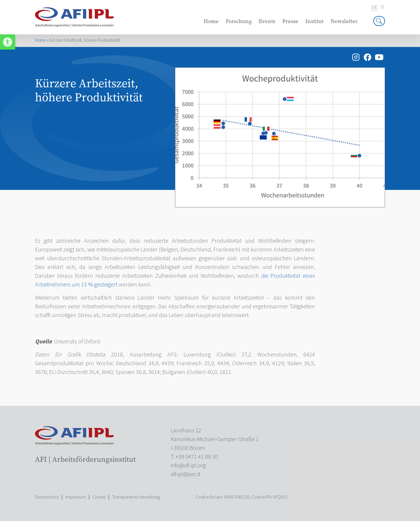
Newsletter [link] (344, 21)
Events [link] (267, 21)
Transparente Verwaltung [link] (136, 497)
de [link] (374, 8)
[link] (8, 42)
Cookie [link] (99, 497)
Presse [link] (290, 21)
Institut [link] (314, 21)
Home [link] (211, 21)
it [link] (383, 8)
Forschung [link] (239, 21)
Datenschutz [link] (47, 497)
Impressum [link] (76, 497)
